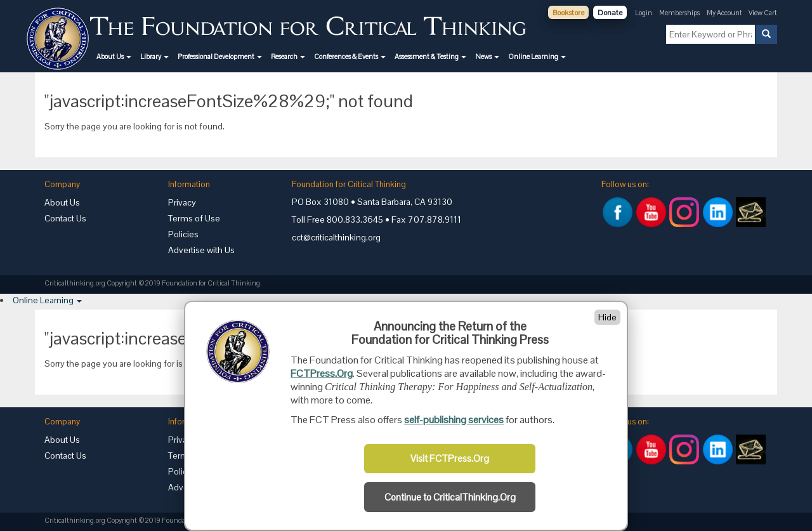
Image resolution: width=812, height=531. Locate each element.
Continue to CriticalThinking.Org (450, 497)
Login (644, 13)
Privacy (182, 202)
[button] (114, 56)
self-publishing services (454, 420)
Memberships (679, 13)
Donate (610, 13)
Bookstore (568, 13)
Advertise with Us (201, 250)
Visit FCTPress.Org (450, 459)
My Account (725, 13)
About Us (62, 202)
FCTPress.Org (322, 373)
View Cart (763, 13)
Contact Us (65, 218)
